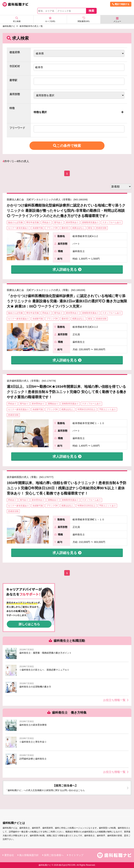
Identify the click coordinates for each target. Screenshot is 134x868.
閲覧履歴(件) (84, 19)
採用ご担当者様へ (54, 855)
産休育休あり (72, 222)
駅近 (90, 228)
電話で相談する (121, 4)
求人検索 (17, 19)
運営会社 (9, 855)
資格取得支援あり (90, 222)
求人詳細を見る (67, 270)
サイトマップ (76, 855)
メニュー (117, 20)
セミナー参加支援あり (18, 228)
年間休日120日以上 (87, 409)
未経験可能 (38, 228)
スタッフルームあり (112, 222)
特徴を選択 (40, 112)
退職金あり (53, 404)
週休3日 (65, 228)
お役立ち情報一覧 (116, 700)
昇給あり (46, 222)
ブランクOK (52, 228)
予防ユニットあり (107, 409)
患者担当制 (101, 228)
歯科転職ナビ (9, 26)
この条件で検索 (67, 146)
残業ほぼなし (79, 228)
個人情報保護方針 (29, 855)
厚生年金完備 (32, 222)
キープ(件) (50, 19)
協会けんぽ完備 (15, 222)
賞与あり (58, 222)
